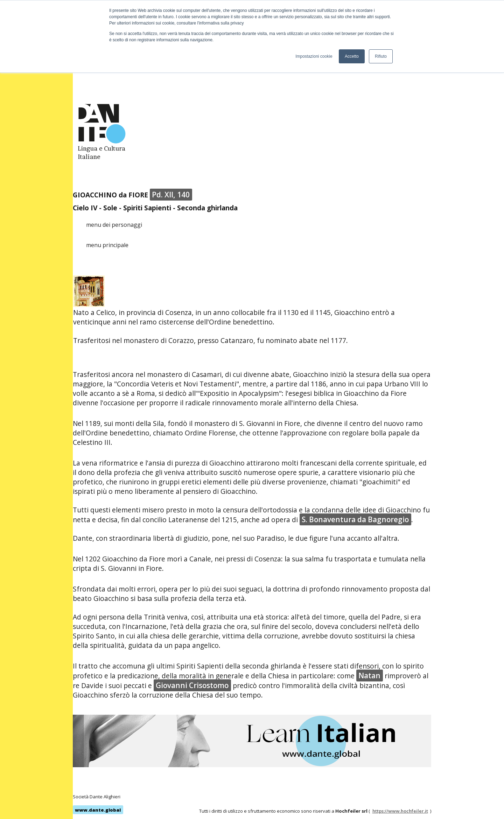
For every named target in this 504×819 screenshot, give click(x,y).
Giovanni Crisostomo (192, 685)
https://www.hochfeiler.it (400, 811)
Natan (369, 675)
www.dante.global (98, 810)
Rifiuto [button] (381, 56)
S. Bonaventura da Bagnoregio (355, 519)
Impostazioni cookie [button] (314, 56)
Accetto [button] (352, 56)
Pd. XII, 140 (171, 195)
